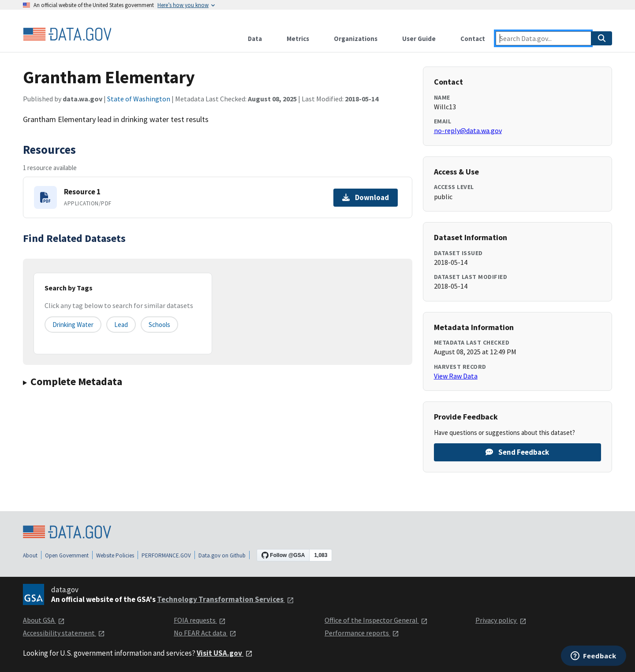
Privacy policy (501, 620)
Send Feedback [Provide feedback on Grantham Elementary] (517, 452)
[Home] (67, 34)
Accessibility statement (64, 633)
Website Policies (115, 555)
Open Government (67, 555)
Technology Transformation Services (226, 599)
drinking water (73, 325)
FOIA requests (200, 620)
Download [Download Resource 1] (366, 197)
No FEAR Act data (205, 633)
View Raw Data (456, 376)
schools (159, 325)
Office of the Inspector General (376, 620)
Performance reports (362, 633)
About (30, 555)
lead (121, 325)
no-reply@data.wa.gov (468, 130)
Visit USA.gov (225, 653)
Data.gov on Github (222, 555)
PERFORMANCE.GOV (166, 555)
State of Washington (139, 99)
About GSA (44, 620)
